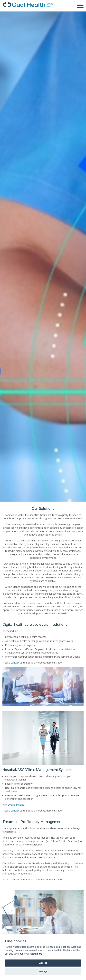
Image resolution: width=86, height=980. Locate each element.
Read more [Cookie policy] (36, 954)
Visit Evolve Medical (14, 805)
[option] (43, 257)
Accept (43, 963)
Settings (43, 971)
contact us (17, 663)
